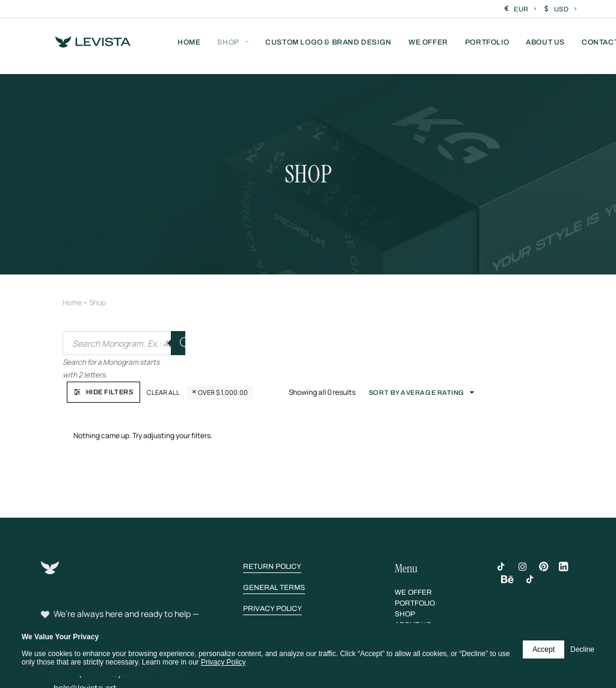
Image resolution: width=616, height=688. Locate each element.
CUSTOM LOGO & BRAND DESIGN (328, 46)
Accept (544, 649)
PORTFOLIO (487, 46)
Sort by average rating (513, 302)
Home (72, 262)
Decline (582, 649)
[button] (272, 476)
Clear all (286, 301)
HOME (189, 46)
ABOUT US (545, 46)
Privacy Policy (223, 662)
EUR (525, 9)
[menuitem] (521, 9)
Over (346, 301)
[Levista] (84, 46)
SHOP (233, 46)
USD (565, 9)
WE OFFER (428, 46)
